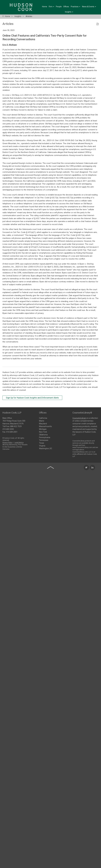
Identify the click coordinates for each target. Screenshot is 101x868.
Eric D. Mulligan (10, 45)
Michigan (43, 429)
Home (45, 7)
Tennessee (44, 440)
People (59, 7)
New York (43, 432)
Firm (51, 7)
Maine (42, 421)
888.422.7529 (16, 425)
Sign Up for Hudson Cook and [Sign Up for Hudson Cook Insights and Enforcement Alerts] (32, 398)
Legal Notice (19, 442)
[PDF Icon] (98, 24)
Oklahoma (43, 434)
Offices (66, 7)
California (43, 418)
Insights (69, 12)
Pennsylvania (45, 437)
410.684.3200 (8, 428)
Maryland (43, 423)
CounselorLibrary (79, 417)
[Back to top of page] (50, 534)
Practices (75, 7)
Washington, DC (46, 448)
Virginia (42, 445)
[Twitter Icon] (86, 534)
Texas (42, 443)
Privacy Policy (7, 442)
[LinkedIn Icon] (92, 534)
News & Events (89, 7)
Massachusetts (45, 426)
